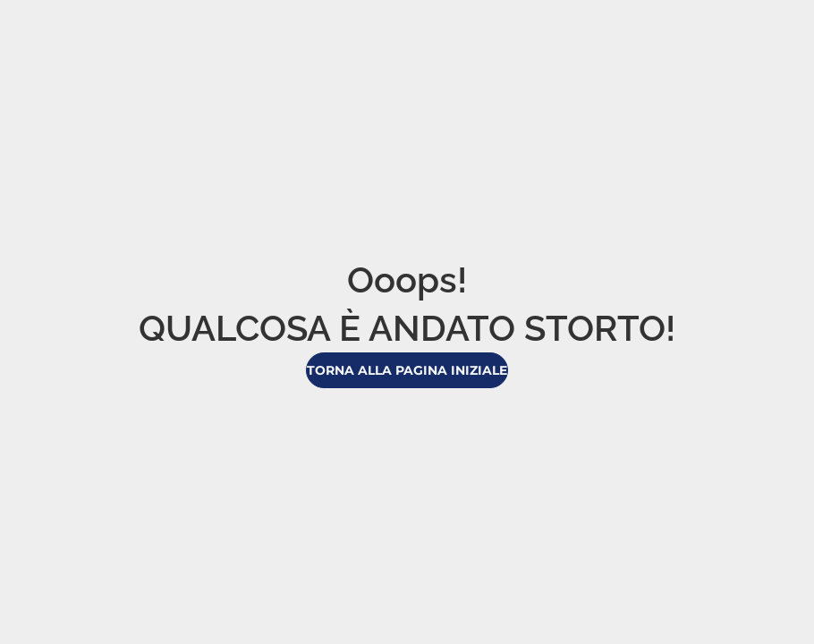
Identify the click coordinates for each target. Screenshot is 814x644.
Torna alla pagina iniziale (407, 370)
